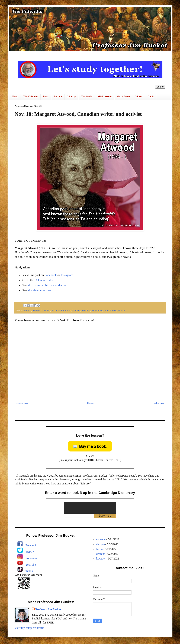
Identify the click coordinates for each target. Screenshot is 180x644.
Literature (66, 311)
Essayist (56, 311)
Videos (139, 97)
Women (121, 311)
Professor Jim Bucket (48, 609)
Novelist (86, 311)
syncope (101, 539)
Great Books (124, 97)
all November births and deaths (47, 285)
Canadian (45, 311)
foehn (99, 549)
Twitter (30, 552)
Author (36, 311)
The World (87, 97)
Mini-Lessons (105, 97)
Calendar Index (44, 280)
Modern (76, 311)
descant (101, 554)
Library (71, 97)
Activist (27, 311)
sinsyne (101, 544)
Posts (46, 97)
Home (15, 97)
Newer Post (22, 403)
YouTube (31, 565)
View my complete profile (29, 628)
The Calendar (31, 97)
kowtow (101, 559)
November (97, 311)
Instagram (67, 275)
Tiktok (29, 571)
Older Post (159, 403)
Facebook (51, 275)
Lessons (58, 97)
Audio (151, 97)
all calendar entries (39, 290)
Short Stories (110, 311)
